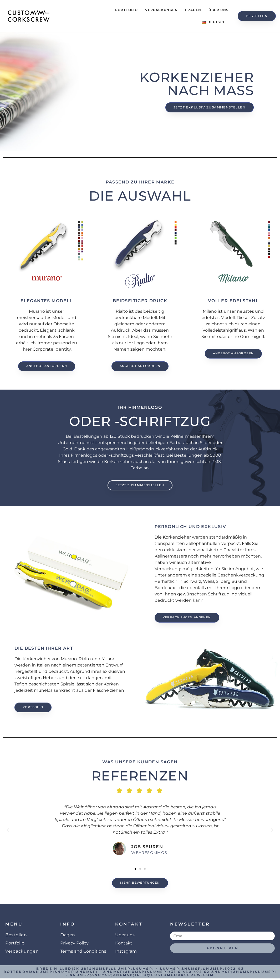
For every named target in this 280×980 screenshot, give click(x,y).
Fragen (193, 10)
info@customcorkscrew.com (174, 976)
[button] (8, 832)
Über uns (218, 10)
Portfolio (127, 10)
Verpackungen (161, 10)
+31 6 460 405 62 (189, 973)
